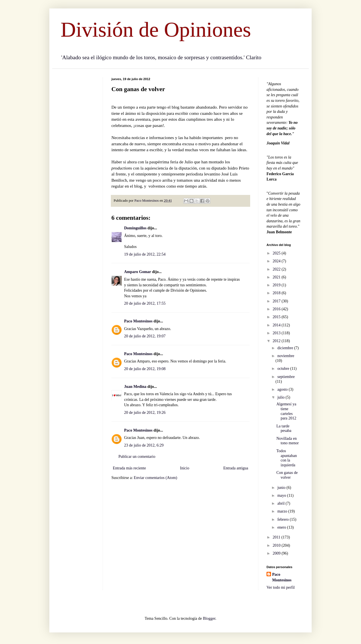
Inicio (185, 468)
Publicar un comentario (137, 457)
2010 (277, 545)
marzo (283, 511)
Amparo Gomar (138, 272)
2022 (277, 269)
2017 (277, 301)
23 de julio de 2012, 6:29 (144, 445)
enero (282, 527)
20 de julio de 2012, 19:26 (145, 413)
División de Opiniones (156, 29)
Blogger (209, 618)
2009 (277, 553)
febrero (283, 519)
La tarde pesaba (284, 428)
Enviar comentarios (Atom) (155, 478)
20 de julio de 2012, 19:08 (145, 369)
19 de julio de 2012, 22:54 (145, 254)
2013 (277, 333)
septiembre (286, 377)
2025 (277, 253)
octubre (284, 369)
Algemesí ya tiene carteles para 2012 (286, 411)
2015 (277, 317)
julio (281, 397)
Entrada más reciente (129, 468)
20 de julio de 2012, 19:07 (145, 336)
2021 (277, 277)
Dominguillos (135, 228)
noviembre (286, 356)
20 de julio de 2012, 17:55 (145, 303)
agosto (283, 389)
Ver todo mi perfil (281, 587)
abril (281, 503)
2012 (277, 341)
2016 (277, 309)
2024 (277, 261)
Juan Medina (135, 387)
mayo (282, 495)
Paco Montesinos (138, 321)
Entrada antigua (236, 468)
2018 (277, 293)
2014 (277, 325)
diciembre (286, 348)
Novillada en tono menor (288, 441)
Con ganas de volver (287, 475)
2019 (277, 285)
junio (282, 488)
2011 (277, 537)
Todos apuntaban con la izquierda (287, 458)
